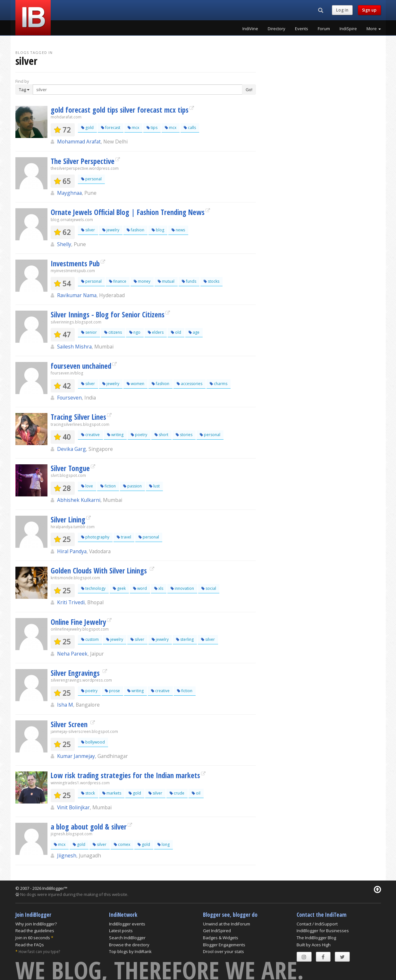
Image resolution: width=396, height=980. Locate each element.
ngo (135, 332)
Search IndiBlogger (127, 938)
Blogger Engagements (224, 945)
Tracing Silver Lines (78, 417)
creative (90, 435)
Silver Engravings (76, 673)
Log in (342, 10)
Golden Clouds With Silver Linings (100, 571)
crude (177, 793)
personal (91, 179)
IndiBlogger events (127, 924)
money (142, 281)
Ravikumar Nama (77, 295)
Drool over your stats (223, 951)
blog (158, 230)
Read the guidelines (35, 931)
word (140, 588)
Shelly (64, 244)
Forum (324, 29)
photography (95, 537)
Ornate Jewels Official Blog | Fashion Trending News (128, 212)
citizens (113, 332)
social (209, 588)
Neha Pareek (72, 654)
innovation (182, 588)
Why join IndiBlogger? (36, 924)
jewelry (111, 230)
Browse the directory (129, 945)
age (194, 332)
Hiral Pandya (72, 551)
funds (189, 281)
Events (302, 29)
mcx (133, 128)
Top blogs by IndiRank (130, 951)
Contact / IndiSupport (317, 924)
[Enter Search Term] (138, 90)
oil (196, 793)
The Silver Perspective (83, 161)
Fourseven (69, 398)
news (178, 230)
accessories (190, 384)
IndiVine (250, 29)
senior (89, 332)
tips (152, 128)
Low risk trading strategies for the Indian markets (125, 775)
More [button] (374, 29)
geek (119, 588)
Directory (277, 29)
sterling (185, 639)
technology (93, 588)
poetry (139, 435)
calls (190, 128)
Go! (249, 90)
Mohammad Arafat (79, 142)
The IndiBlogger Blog (316, 938)
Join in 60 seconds (33, 938)
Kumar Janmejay (76, 756)
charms (219, 384)
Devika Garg (72, 449)
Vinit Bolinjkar (73, 807)
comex (122, 844)
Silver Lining (68, 520)
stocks (211, 281)
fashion (135, 230)
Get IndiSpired (217, 931)
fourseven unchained (81, 366)
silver (88, 230)
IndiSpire (348, 29)
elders (156, 332)
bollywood (93, 742)
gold (87, 128)
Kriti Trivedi (71, 602)
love (87, 486)
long (164, 844)
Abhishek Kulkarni (79, 500)
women (135, 384)
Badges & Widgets (221, 938)
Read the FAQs (30, 945)
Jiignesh (67, 855)
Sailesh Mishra (74, 347)
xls (159, 588)
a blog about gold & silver (89, 827)
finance (118, 281)
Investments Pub (75, 263)
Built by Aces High (314, 945)
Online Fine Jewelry (78, 622)
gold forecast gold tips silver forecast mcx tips (120, 110)
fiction (108, 486)
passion (132, 486)
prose (112, 691)
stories (184, 435)
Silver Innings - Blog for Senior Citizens (108, 314)
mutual (166, 281)
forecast (111, 128)
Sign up (369, 10)
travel (124, 537)
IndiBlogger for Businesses (323, 931)
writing (115, 435)
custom (90, 639)
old (176, 332)
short (161, 435)
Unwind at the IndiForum (227, 924)
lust (154, 486)
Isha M (65, 705)
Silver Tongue (70, 468)
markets (112, 793)
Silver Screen (70, 724)
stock (88, 793)
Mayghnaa (69, 193)
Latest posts (121, 931)
